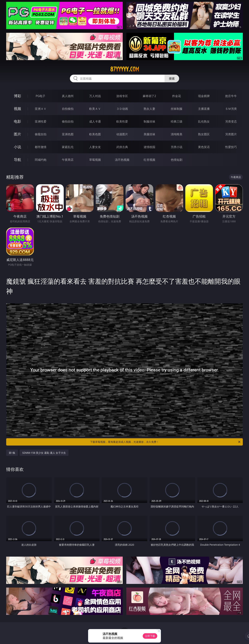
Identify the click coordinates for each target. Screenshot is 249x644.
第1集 (12, 453)
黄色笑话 (204, 147)
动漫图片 (122, 134)
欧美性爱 (122, 121)
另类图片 (231, 134)
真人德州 (68, 96)
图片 (17, 134)
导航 (17, 160)
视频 (17, 109)
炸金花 (177, 96)
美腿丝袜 (149, 134)
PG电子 (40, 96)
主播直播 (204, 109)
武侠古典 (122, 147)
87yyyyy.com (125, 69)
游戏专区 (122, 96)
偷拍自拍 (68, 121)
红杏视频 (149, 160)
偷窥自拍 (41, 134)
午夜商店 (68, 160)
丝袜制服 (177, 109)
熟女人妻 (149, 109)
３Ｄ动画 (122, 109)
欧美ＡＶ (95, 109)
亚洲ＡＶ (41, 109)
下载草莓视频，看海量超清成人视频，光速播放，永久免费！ (166, 442)
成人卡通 (95, 121)
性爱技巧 (231, 147)
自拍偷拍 (68, 109)
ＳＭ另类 (231, 109)
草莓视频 (95, 160)
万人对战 (95, 96)
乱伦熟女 (204, 121)
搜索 (172, 78)
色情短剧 (177, 160)
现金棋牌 (204, 96)
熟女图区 (204, 134)
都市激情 (41, 147)
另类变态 (231, 121)
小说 (17, 147)
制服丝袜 (149, 121)
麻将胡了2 (149, 96)
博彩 (17, 96)
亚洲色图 (68, 134)
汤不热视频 (122, 160)
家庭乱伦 (68, 147)
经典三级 (177, 121)
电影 (17, 121)
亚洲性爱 (41, 121)
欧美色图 (95, 134)
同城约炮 (41, 160)
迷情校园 (149, 147)
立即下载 (150, 636)
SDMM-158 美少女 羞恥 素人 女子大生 (44, 453)
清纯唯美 (177, 134)
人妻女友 (95, 147)
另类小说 (177, 147)
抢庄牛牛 (231, 96)
